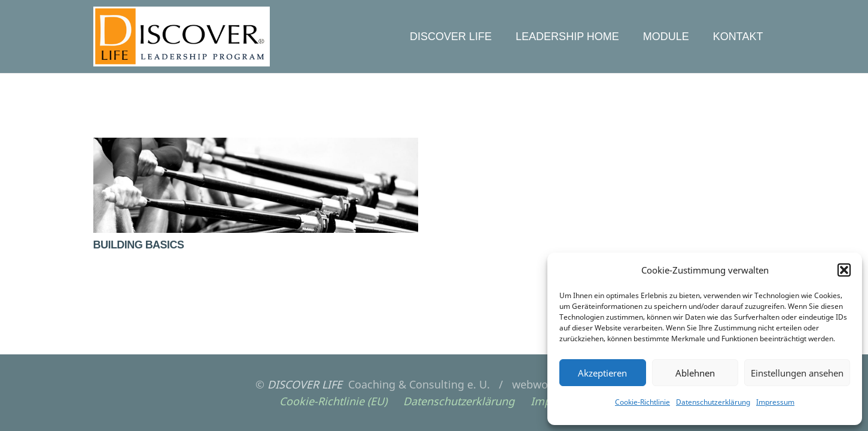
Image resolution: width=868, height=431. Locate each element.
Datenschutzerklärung (713, 402)
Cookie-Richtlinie (642, 402)
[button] (844, 270)
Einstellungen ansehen (797, 373)
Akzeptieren (602, 373)
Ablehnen (695, 373)
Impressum (775, 402)
